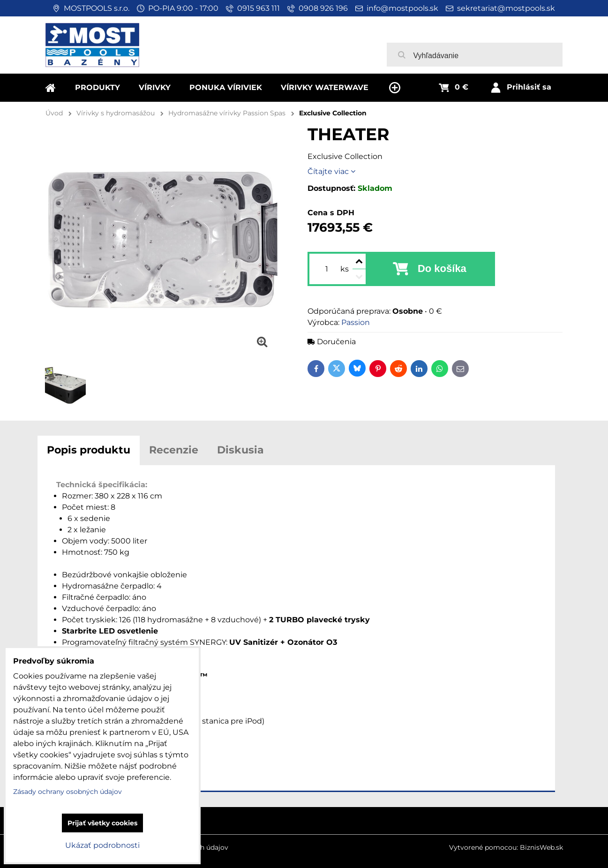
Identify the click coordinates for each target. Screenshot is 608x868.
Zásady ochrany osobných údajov (68, 792)
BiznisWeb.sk (541, 847)
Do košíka (442, 268)
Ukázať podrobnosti (102, 845)
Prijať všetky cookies (102, 823)
